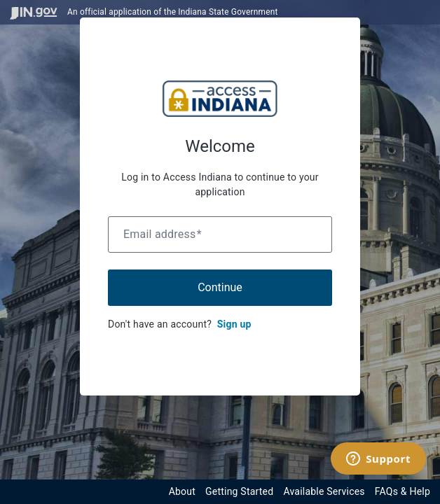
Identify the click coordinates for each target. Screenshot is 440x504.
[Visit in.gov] (34, 12)
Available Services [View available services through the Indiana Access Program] (324, 491)
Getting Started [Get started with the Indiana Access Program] (239, 491)
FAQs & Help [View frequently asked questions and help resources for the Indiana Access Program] (403, 491)
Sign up (234, 324)
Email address (163, 234)
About (182, 491)
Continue (220, 287)
